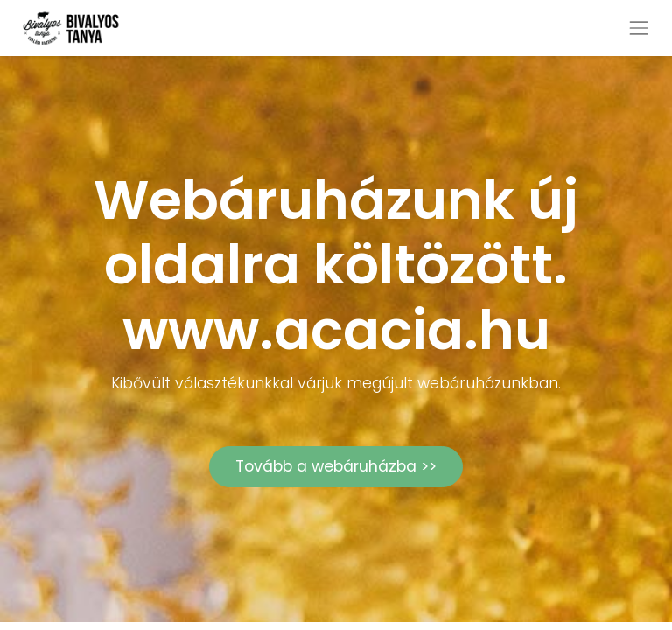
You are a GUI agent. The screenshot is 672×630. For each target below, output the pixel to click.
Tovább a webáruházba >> (336, 466)
